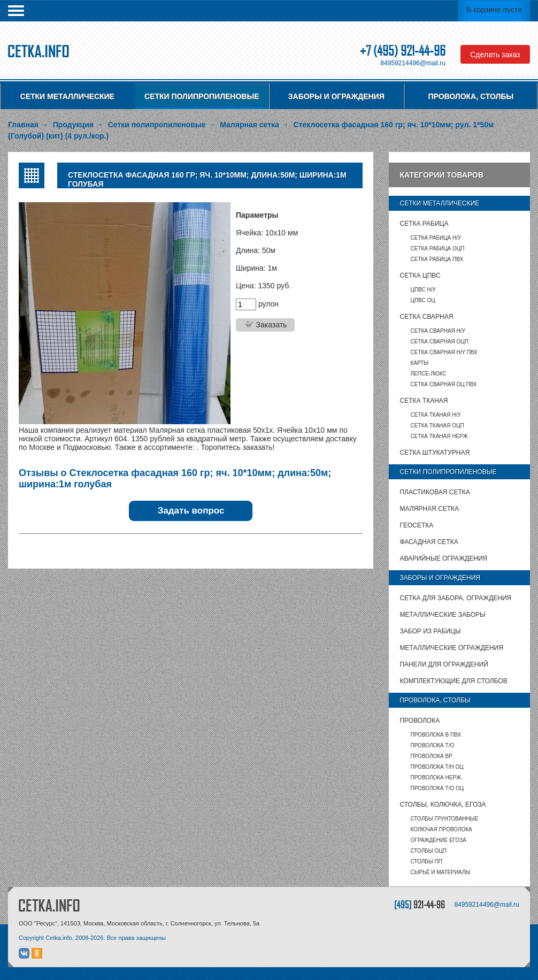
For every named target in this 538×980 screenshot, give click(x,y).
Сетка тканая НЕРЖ (439, 436)
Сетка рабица (424, 224)
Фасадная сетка (429, 542)
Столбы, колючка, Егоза (443, 805)
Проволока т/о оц (437, 788)
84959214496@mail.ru (413, 63)
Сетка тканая (424, 401)
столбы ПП (426, 862)
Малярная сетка (429, 509)
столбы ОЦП (428, 851)
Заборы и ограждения (336, 96)
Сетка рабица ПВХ (437, 259)
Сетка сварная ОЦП (439, 342)
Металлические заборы (442, 615)
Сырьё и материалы (440, 872)
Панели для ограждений (444, 664)
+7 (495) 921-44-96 (403, 51)
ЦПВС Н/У (423, 290)
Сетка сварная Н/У (437, 331)
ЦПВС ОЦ (422, 300)
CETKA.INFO (49, 905)
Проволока (420, 721)
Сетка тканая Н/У (435, 415)
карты (419, 363)
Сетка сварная (426, 317)
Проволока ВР (431, 756)
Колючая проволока (441, 829)
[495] (420, 904)
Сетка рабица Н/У (436, 238)
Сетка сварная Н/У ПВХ (444, 352)
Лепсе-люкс (428, 374)
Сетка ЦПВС (420, 275)
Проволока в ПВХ (436, 735)
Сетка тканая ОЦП (437, 426)
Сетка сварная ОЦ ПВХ (443, 384)
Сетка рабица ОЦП (437, 248)
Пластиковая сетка (435, 492)
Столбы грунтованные (444, 819)
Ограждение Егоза (438, 840)
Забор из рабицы (430, 631)
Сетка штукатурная (435, 453)
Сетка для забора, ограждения (455, 598)
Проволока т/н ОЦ (437, 767)
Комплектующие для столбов (453, 681)
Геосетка (416, 525)
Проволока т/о (432, 745)
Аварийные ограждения (443, 558)
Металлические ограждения (451, 648)
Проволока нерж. (436, 778)
